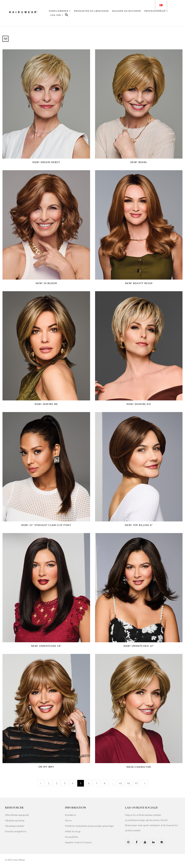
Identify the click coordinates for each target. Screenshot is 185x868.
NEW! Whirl (139, 162)
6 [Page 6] (89, 783)
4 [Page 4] (73, 783)
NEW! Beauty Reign (139, 283)
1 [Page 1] (49, 783)
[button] (67, 15)
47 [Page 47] (137, 783)
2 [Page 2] (57, 783)
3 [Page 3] (65, 783)
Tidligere (41, 783)
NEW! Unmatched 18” (46, 646)
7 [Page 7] (97, 783)
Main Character (139, 767)
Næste (145, 783)
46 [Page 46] (129, 783)
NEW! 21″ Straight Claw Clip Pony (46, 525)
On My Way (46, 767)
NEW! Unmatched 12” (139, 646)
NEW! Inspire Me (46, 404)
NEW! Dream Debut (46, 162)
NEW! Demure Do (139, 404)
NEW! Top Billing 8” (139, 525)
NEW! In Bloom (46, 283)
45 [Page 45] (121, 783)
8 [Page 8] (105, 783)
